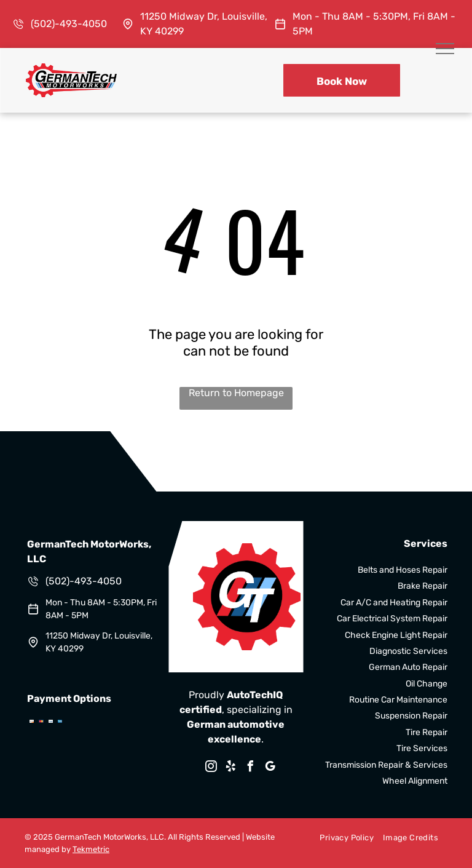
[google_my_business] (270, 768)
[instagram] (211, 768)
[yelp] (231, 768)
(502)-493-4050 (69, 24)
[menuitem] (342, 837)
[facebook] (251, 768)
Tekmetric (91, 849)
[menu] (445, 49)
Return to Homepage (236, 393)
